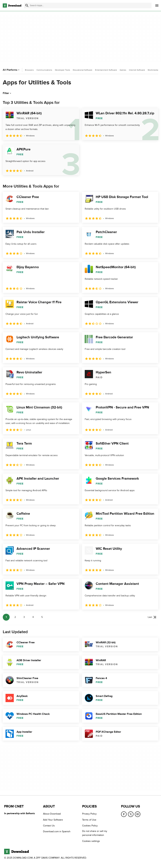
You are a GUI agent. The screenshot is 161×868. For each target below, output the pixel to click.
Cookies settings (91, 841)
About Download (52, 814)
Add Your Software (53, 820)
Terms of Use (89, 820)
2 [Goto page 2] (15, 617)
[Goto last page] (152, 617)
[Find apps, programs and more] (88, 6)
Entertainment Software (106, 70)
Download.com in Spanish (57, 831)
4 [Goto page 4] (33, 617)
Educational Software (83, 70)
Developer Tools (63, 70)
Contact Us (49, 826)
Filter (7, 93)
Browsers (29, 70)
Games (123, 70)
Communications (44, 70)
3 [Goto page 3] (24, 617)
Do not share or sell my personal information (95, 833)
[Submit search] (27, 6)
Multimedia (153, 70)
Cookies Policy (90, 826)
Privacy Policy (89, 814)
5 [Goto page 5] (42, 617)
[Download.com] (12, 6)
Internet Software (137, 70)
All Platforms (11, 70)
